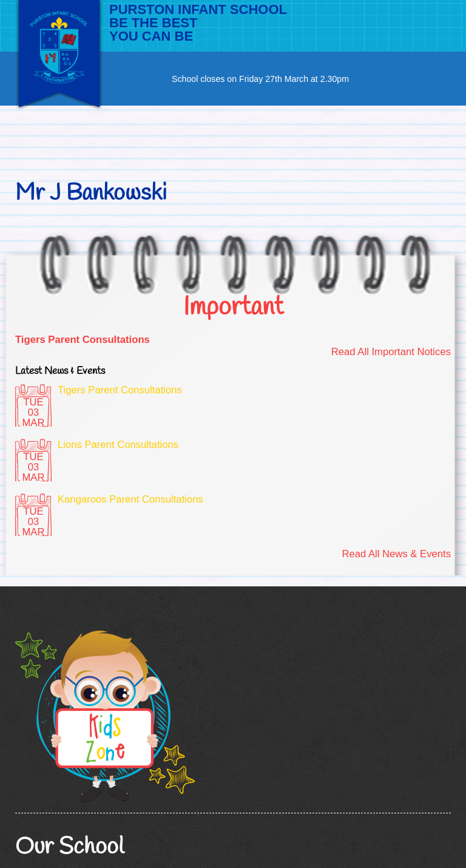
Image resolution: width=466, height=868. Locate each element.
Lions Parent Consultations (118, 445)
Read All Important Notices (391, 352)
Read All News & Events (396, 554)
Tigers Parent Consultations (83, 340)
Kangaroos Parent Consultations (130, 499)
